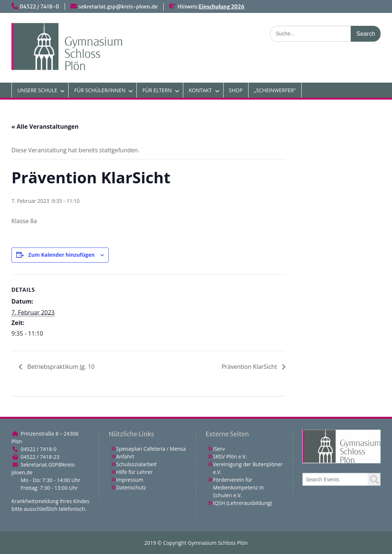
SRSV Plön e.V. (230, 456)
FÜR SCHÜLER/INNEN (100, 90)
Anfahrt (125, 456)
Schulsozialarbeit (136, 464)
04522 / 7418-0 (39, 7)
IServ (219, 449)
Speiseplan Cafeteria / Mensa (151, 449)
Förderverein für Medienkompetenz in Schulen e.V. (238, 487)
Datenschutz (131, 487)
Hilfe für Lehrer (134, 472)
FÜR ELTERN (157, 90)
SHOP (236, 90)
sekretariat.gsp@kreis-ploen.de (118, 7)
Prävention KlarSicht (250, 367)
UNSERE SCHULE (37, 90)
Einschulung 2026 (222, 7)
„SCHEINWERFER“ (275, 90)
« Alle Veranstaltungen (45, 127)
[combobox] (341, 479)
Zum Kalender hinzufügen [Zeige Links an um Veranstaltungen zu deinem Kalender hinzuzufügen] (62, 255)
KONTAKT (200, 90)
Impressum (130, 480)
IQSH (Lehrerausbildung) (242, 503)
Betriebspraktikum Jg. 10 (60, 367)
